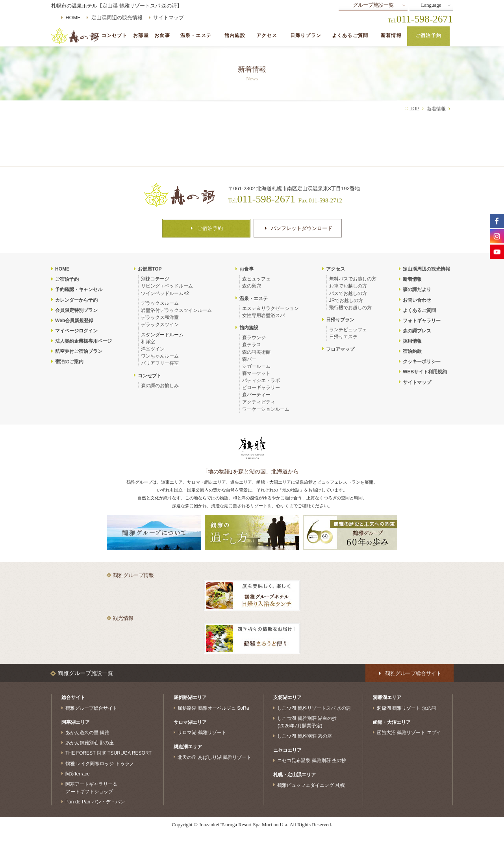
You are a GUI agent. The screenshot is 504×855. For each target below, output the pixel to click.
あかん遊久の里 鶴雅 (87, 733)
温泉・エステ (196, 36)
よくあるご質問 (350, 36)
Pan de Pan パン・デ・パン (95, 802)
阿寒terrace (78, 773)
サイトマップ (169, 18)
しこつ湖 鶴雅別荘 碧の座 (305, 736)
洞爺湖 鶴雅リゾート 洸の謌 (407, 708)
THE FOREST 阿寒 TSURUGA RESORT (108, 753)
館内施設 (235, 36)
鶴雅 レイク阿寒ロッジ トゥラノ (100, 763)
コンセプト (115, 36)
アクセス (267, 36)
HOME (73, 18)
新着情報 (391, 36)
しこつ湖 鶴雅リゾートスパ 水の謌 (314, 708)
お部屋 (141, 36)
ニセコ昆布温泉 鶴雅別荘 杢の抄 (312, 760)
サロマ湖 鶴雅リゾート (202, 733)
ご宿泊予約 (428, 36)
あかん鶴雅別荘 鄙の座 (90, 743)
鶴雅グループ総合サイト (91, 708)
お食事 (162, 36)
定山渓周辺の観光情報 (117, 18)
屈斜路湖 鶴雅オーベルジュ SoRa (213, 708)
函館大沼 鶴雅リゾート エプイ (409, 733)
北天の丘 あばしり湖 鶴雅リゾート (214, 757)
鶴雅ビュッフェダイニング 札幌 (311, 785)
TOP (414, 109)
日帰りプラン (306, 36)
